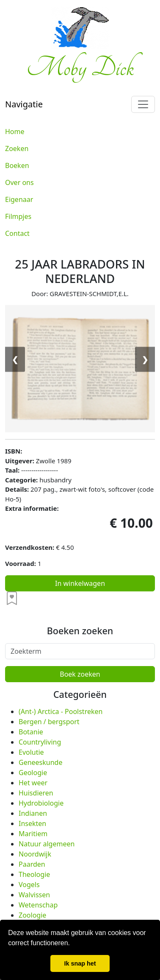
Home (15, 132)
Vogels (29, 885)
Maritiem (33, 834)
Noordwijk (35, 854)
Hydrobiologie (41, 803)
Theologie (34, 874)
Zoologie (32, 915)
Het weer (33, 783)
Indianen (33, 813)
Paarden (32, 864)
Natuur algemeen (47, 844)
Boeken (17, 165)
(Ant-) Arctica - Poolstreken (61, 711)
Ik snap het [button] (80, 963)
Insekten (32, 823)
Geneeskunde (40, 762)
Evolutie (31, 752)
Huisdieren (36, 793)
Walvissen (34, 895)
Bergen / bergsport (49, 722)
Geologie (33, 773)
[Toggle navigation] (143, 104)
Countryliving (40, 742)
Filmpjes (18, 216)
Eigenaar (19, 199)
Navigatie (24, 104)
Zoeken (17, 148)
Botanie (31, 732)
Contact (17, 233)
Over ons (19, 182)
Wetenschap (38, 905)
